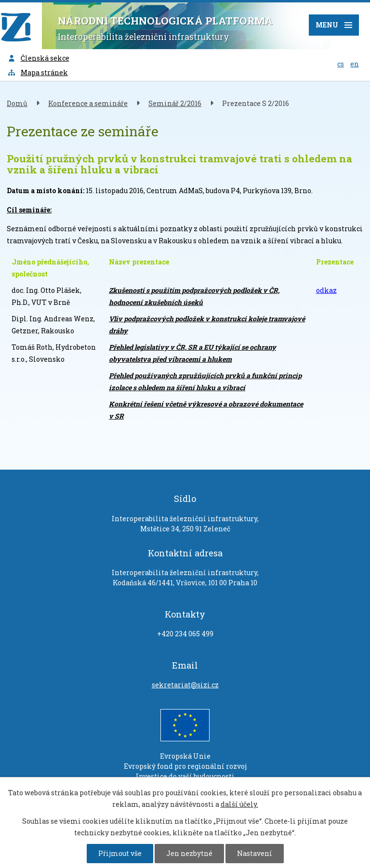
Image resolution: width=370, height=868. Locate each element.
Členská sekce (38, 58)
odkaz (326, 290)
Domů (17, 103)
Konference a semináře (88, 103)
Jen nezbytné (189, 853)
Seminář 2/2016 (175, 103)
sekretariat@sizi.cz (185, 685)
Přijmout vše (120, 853)
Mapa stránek (38, 72)
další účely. (239, 804)
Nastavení (255, 853)
